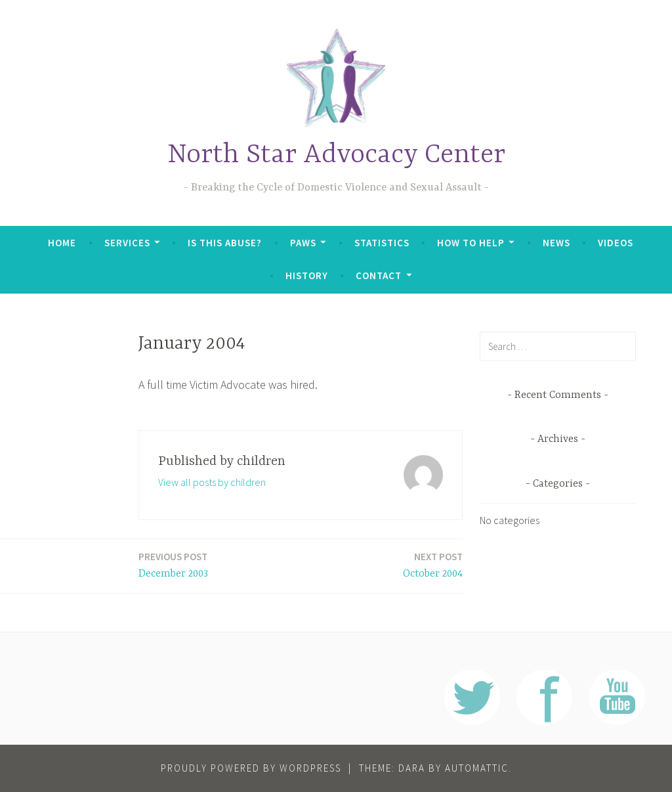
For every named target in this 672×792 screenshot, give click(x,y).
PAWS (303, 243)
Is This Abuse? (225, 243)
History (307, 275)
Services (127, 243)
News (556, 243)
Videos (616, 243)
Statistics (382, 243)
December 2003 (173, 564)
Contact (379, 275)
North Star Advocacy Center (336, 155)
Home (62, 243)
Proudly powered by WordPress (251, 768)
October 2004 (433, 564)
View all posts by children (212, 482)
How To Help (471, 243)
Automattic (477, 768)
